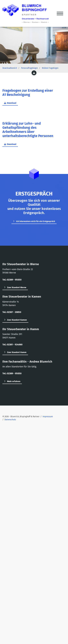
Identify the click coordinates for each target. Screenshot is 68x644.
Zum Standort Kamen (17, 320)
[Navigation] (60, 13)
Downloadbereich (10, 68)
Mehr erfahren (14, 381)
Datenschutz (10, 420)
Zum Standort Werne (17, 287)
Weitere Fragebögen (50, 68)
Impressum (48, 416)
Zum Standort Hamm (17, 352)
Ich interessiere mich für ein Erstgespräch (36, 221)
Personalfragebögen (29, 68)
